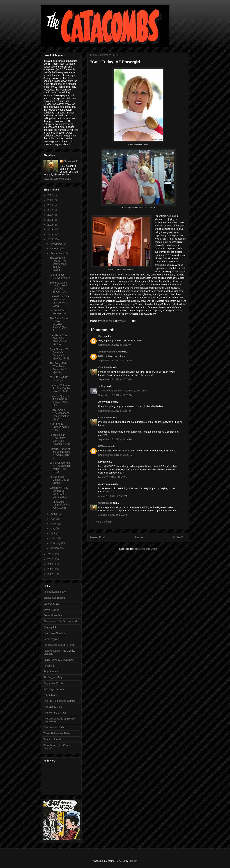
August (55, 514)
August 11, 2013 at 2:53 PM (113, 496)
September (57, 253)
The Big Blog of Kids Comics (59, 701)
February (56, 543)
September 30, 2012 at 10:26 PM (115, 455)
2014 (51, 229)
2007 (51, 574)
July (53, 519)
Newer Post (97, 537)
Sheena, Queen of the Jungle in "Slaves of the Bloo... (60, 401)
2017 (51, 215)
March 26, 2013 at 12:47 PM (113, 477)
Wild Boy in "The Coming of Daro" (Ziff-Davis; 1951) (59, 492)
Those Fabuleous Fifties (57, 733)
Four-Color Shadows (55, 633)
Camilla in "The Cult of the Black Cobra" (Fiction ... (58, 340)
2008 (51, 569)
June (53, 524)
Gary (101, 336)
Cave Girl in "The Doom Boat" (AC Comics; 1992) (59, 301)
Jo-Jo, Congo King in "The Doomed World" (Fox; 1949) (60, 467)
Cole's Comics (51, 610)
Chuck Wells (105, 367)
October (55, 249)
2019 (51, 205)
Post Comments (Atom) (145, 549)
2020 (51, 200)
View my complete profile (57, 179)
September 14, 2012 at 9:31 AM (115, 345)
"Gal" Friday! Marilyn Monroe (60, 276)
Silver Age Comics (54, 689)
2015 (51, 225)
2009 (51, 564)
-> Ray (102, 386)
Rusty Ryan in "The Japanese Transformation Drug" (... (60, 414)
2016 (51, 220)
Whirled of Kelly (52, 739)
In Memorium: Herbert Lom (58, 312)
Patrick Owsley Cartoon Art (58, 660)
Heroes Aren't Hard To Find (59, 645)
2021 (51, 195)
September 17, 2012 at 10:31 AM (115, 395)
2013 (51, 235)
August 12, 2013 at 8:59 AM (113, 515)
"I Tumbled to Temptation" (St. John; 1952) (60, 505)
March (54, 538)
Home (139, 537)
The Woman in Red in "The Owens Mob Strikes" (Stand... (58, 264)
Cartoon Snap (51, 604)
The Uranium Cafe (54, 727)
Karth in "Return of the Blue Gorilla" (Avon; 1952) (60, 388)
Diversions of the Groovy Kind (60, 621)
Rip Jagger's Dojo (53, 677)
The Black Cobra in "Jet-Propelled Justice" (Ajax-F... (59, 324)
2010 (51, 559)
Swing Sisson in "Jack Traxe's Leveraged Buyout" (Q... (59, 287)
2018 (51, 210)
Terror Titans (50, 695)
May (53, 528)
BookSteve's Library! (55, 592)
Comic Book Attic (53, 615)
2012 (51, 239)
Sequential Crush (53, 683)
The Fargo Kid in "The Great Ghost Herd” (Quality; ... (59, 368)
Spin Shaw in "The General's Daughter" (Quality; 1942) (60, 354)
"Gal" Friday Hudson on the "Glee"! (59, 427)
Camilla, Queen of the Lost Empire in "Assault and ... (60, 453)
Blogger (133, 861)
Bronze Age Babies (54, 598)
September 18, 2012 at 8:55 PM (115, 411)
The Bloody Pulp (53, 707)
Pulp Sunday (51, 671)
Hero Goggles (51, 639)
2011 (51, 554)
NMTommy (104, 446)
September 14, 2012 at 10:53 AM (115, 379)
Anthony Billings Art (110, 352)
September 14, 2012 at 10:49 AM (115, 360)
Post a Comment (103, 522)
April (53, 533)
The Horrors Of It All (55, 713)
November (56, 244)
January (55, 548)
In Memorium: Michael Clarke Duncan (59, 480)
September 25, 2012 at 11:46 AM (115, 439)
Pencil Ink (49, 666)
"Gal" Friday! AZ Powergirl (59, 379)
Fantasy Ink (50, 627)
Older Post (180, 537)
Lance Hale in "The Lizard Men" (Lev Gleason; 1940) (60, 439)
